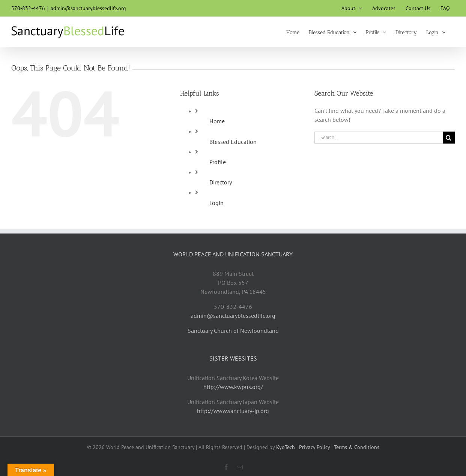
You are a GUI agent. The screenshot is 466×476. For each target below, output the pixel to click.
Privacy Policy (314, 447)
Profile (218, 162)
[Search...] (379, 138)
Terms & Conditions (357, 447)
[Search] (449, 138)
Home (217, 121)
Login (216, 203)
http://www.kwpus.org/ (233, 387)
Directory (221, 182)
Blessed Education (233, 142)
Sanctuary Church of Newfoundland (233, 331)
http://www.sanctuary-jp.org (233, 411)
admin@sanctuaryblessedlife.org (88, 8)
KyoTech (286, 447)
